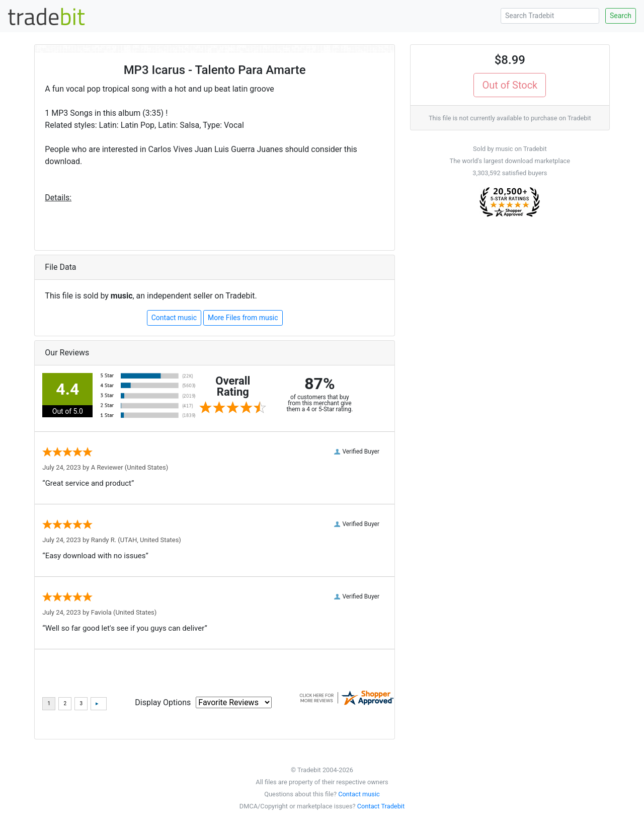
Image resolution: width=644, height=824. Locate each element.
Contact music (174, 318)
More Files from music (243, 318)
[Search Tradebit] (550, 16)
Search (621, 16)
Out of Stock (510, 85)
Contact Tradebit (381, 806)
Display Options (163, 702)
